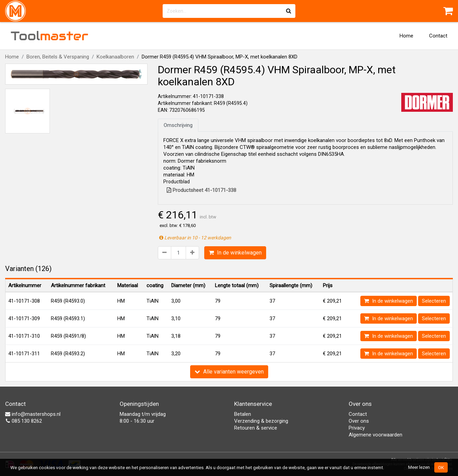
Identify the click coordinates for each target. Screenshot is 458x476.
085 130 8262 (24, 421)
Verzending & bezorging (261, 421)
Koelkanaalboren (115, 57)
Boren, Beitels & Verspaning (58, 57)
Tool (50, 36)
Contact (438, 36)
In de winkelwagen (235, 253)
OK (441, 467)
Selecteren (434, 301)
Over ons (359, 421)
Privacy (357, 428)
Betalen (243, 414)
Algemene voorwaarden (375, 435)
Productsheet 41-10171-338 (201, 190)
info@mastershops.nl (33, 414)
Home (406, 36)
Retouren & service (256, 428)
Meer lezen (419, 467)
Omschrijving (178, 125)
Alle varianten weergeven (229, 372)
